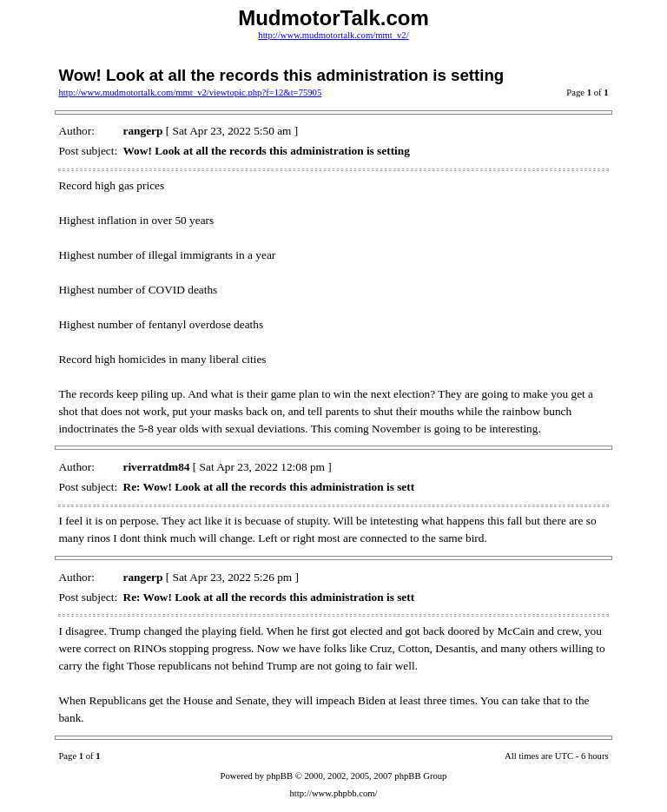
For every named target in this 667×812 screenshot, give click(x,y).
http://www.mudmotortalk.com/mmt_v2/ (333, 35)
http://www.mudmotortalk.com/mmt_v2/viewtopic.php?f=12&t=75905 (190, 92)
